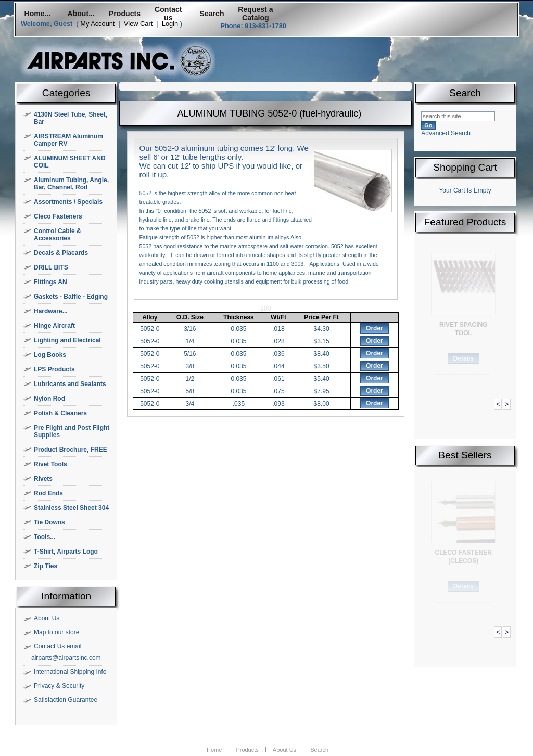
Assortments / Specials (68, 202)
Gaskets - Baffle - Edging (71, 297)
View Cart (138, 24)
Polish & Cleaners (60, 413)
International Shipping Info (70, 672)
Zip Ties (46, 566)
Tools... (45, 537)
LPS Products (54, 369)
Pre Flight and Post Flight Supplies (72, 431)
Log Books (50, 355)
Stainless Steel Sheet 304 (71, 508)
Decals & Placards (61, 253)
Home (214, 750)
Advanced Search (446, 133)
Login (170, 24)
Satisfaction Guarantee (66, 700)
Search (212, 14)
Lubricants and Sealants (70, 384)
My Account (97, 24)
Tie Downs (49, 522)
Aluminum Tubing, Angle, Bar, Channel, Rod (71, 184)
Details (464, 358)
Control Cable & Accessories (58, 235)
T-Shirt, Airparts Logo (66, 552)
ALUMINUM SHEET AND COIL (70, 162)
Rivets (43, 479)
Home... (37, 14)
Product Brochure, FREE (71, 450)
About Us (47, 618)
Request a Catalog (255, 14)
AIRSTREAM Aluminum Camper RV (68, 140)
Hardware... (51, 311)
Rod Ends (48, 493)
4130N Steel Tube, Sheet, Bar (71, 118)
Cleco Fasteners (58, 216)
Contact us (168, 14)
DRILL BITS (51, 267)
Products (125, 14)
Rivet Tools (50, 464)
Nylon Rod (49, 399)
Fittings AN (50, 282)
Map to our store (56, 632)
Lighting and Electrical (67, 340)
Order (375, 328)
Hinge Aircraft (54, 326)
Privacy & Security (59, 686)
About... (81, 14)
